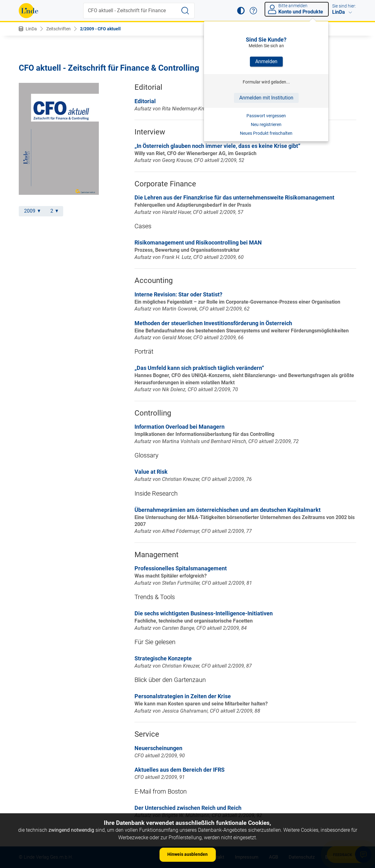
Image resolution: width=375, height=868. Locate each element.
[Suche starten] (185, 11)
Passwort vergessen (266, 116)
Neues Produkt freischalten (266, 133)
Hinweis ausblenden (187, 854)
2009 (32, 211)
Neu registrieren (266, 124)
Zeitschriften (58, 29)
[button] (241, 11)
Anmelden (266, 61)
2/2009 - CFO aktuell (100, 29)
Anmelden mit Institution (266, 98)
